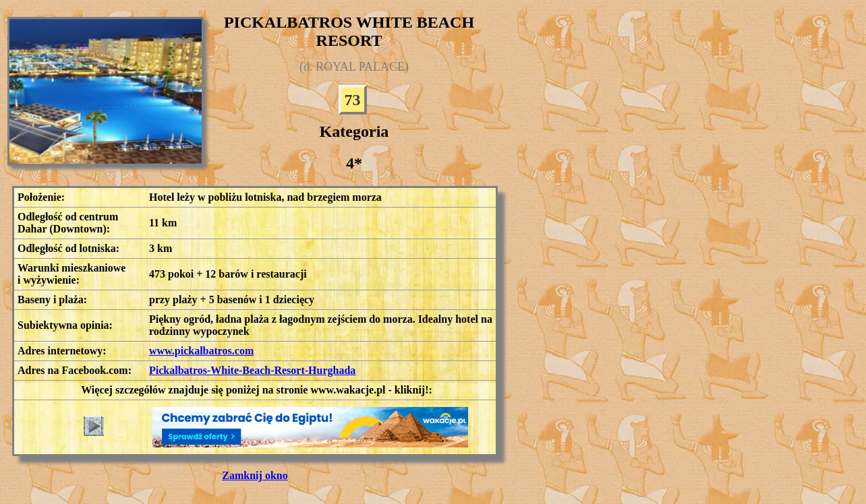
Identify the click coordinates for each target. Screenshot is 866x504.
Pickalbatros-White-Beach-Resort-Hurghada (252, 370)
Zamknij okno (255, 475)
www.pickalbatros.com (201, 351)
